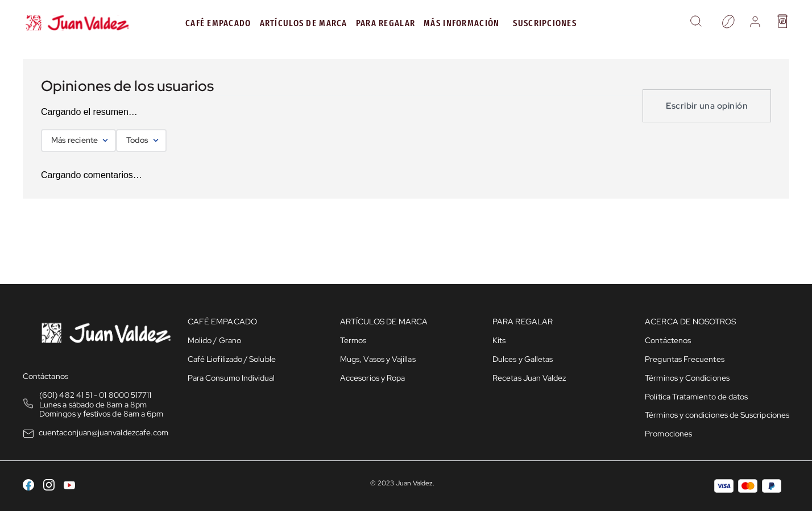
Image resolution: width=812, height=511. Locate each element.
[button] (696, 23)
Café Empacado (218, 23)
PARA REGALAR (386, 23)
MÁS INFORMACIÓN (461, 23)
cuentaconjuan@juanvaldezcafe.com (103, 432)
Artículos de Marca (304, 23)
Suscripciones (545, 23)
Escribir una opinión (707, 106)
